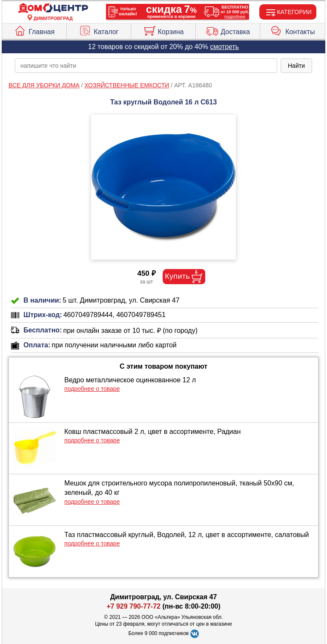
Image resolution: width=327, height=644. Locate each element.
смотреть (224, 47)
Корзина (163, 30)
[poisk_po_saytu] (146, 66)
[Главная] (53, 8)
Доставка (228, 30)
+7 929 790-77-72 (133, 606)
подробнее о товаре (92, 389)
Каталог (99, 30)
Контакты (293, 30)
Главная (34, 30)
